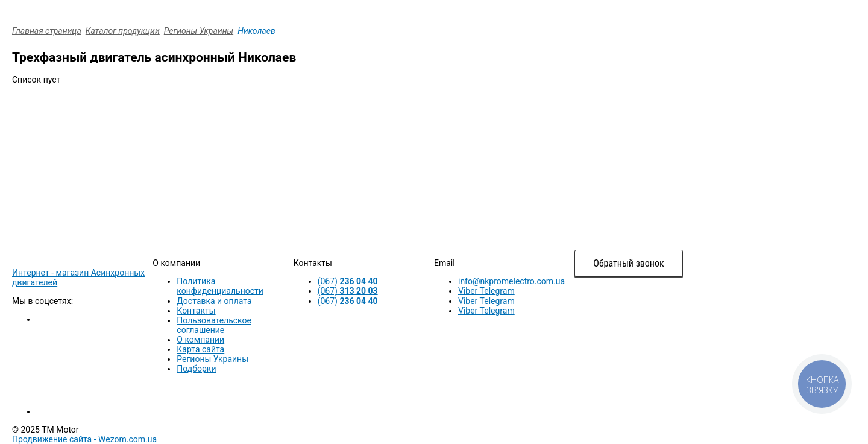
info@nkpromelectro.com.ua (511, 281)
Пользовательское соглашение (214, 325)
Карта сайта (200, 349)
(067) (348, 281)
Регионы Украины (199, 31)
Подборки (196, 369)
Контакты (196, 311)
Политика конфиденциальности (220, 286)
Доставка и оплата (214, 301)
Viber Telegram (486, 291)
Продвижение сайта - (84, 439)
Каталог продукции (123, 31)
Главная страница (47, 31)
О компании (200, 340)
